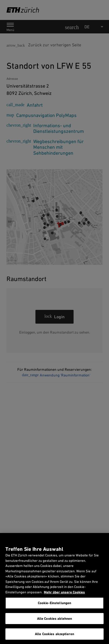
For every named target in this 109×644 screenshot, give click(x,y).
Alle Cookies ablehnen (55, 619)
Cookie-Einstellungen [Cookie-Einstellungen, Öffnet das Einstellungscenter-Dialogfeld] (55, 603)
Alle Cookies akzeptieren (54, 634)
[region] (54, 588)
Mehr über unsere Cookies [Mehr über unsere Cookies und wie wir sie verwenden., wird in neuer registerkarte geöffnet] (64, 592)
